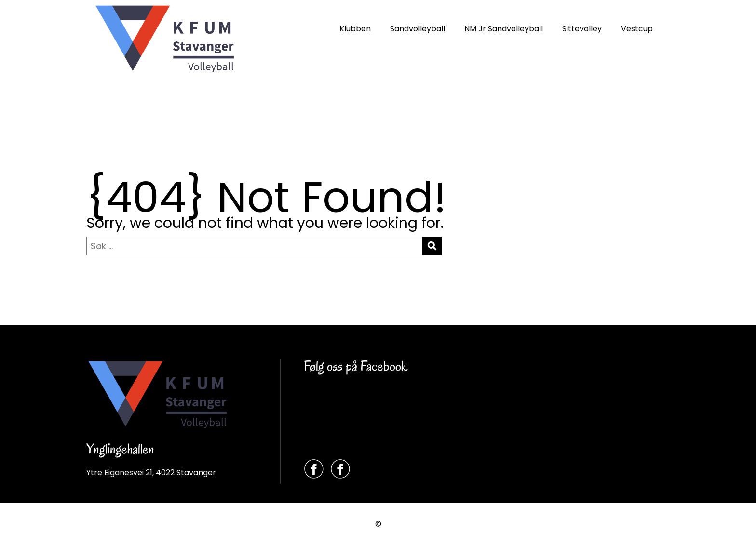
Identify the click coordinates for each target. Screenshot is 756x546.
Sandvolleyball (418, 29)
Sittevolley (582, 29)
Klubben (355, 29)
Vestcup (637, 29)
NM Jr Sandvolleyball (504, 29)
